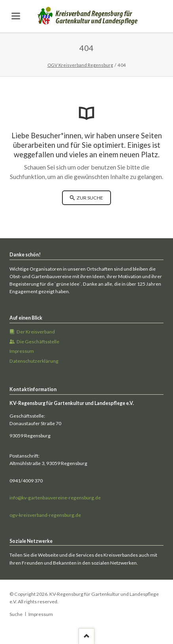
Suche (16, 614)
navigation (16, 16)
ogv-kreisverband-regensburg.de (45, 515)
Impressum (41, 614)
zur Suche (89, 198)
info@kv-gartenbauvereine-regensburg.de (55, 498)
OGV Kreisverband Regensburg (80, 65)
